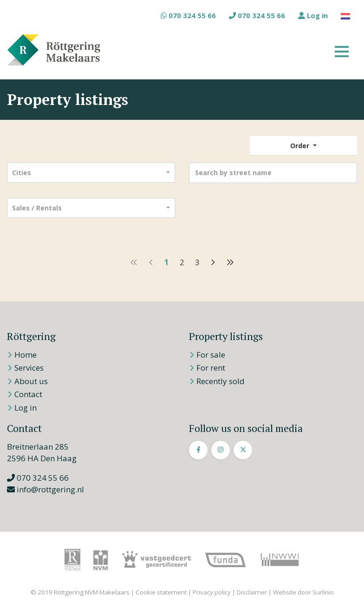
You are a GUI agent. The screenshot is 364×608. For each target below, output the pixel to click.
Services (29, 368)
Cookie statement (161, 592)
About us (31, 381)
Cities (22, 173)
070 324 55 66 (188, 15)
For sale (211, 355)
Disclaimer (252, 592)
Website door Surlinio (303, 592)
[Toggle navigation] (342, 50)
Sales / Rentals (37, 208)
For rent (211, 368)
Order (301, 146)
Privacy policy (212, 592)
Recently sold (221, 381)
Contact (28, 394)
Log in (313, 15)
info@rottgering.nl (45, 489)
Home (26, 355)
